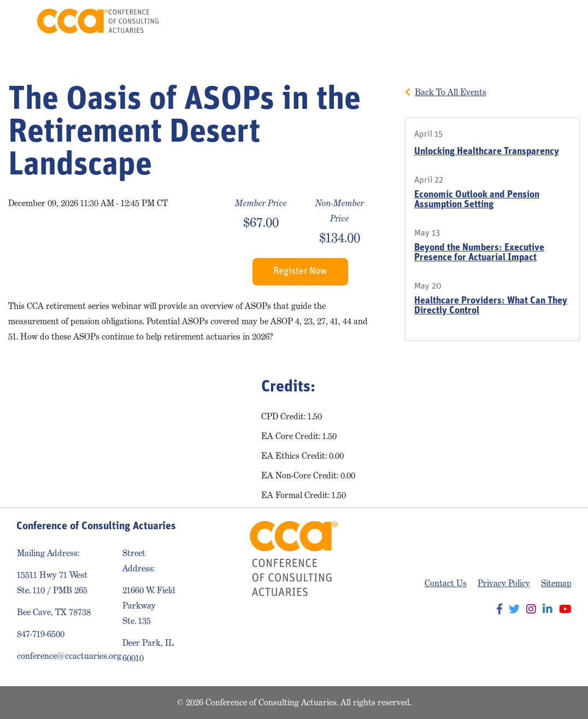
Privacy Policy (504, 583)
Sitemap (556, 583)
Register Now (300, 271)
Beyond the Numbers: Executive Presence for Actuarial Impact (479, 253)
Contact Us (446, 583)
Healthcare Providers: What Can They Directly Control (491, 306)
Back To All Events (451, 92)
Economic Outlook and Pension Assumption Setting (477, 200)
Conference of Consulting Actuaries (98, 21)
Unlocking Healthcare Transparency (487, 152)
